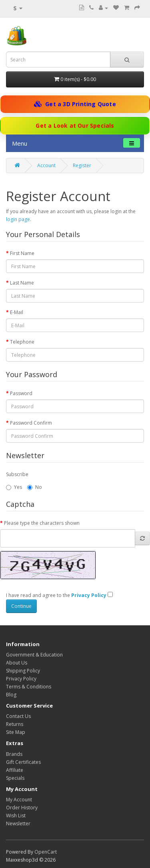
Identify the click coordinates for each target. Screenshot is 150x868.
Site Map (16, 732)
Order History (22, 808)
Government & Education (34, 655)
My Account (19, 800)
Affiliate (15, 770)
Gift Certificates (23, 762)
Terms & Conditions (29, 687)
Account (46, 165)
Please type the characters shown (42, 523)
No (35, 487)
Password (21, 393)
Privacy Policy (21, 679)
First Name (22, 253)
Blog (11, 695)
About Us (17, 663)
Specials (15, 778)
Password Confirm (31, 423)
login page (18, 219)
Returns (15, 724)
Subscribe (17, 474)
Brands (14, 754)
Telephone (22, 342)
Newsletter (18, 824)
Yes (14, 487)
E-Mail (17, 312)
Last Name (22, 283)
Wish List (16, 816)
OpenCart (46, 852)
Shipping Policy (23, 671)
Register (82, 165)
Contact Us (18, 716)
